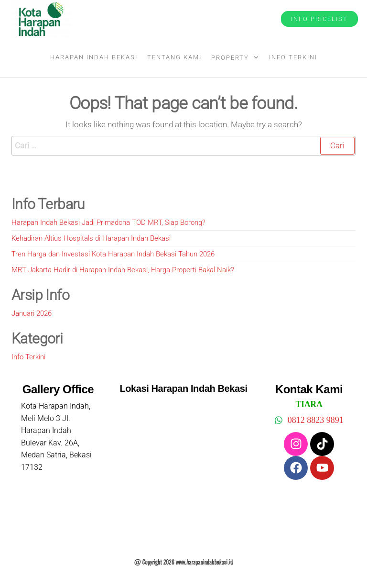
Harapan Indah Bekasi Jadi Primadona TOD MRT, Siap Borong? (108, 222)
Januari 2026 (32, 313)
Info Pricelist (319, 19)
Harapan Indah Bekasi (94, 57)
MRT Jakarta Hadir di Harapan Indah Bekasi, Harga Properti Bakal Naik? (123, 270)
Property (230, 58)
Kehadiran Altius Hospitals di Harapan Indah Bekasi (91, 238)
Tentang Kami (174, 57)
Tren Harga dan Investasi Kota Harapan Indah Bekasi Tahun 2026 (113, 254)
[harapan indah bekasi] (183, 470)
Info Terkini (293, 57)
